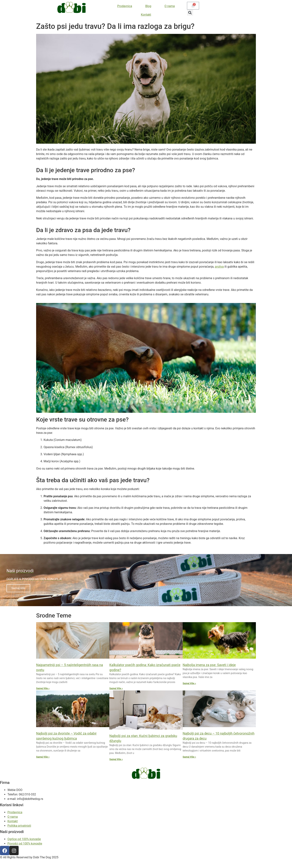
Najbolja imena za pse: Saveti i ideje (209, 665)
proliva (219, 267)
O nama (170, 6)
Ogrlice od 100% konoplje (24, 839)
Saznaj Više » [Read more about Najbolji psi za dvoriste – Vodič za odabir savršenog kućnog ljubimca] (43, 757)
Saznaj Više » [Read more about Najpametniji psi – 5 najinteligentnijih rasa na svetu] (43, 688)
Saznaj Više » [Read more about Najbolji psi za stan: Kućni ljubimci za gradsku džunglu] (116, 759)
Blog (148, 6)
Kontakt (146, 15)
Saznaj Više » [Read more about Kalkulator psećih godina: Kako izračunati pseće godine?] (116, 688)
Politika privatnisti (19, 826)
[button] (190, 13)
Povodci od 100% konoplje (25, 844)
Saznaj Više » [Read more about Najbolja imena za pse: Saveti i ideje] (189, 683)
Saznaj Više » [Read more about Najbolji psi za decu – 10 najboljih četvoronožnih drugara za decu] (189, 757)
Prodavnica (125, 6)
